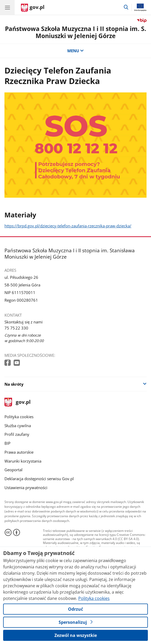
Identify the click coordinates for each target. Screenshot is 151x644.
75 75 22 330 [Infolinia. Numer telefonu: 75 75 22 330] (16, 328)
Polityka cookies (19, 417)
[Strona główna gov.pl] (33, 8)
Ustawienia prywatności (26, 488)
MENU (75, 51)
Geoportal (13, 470)
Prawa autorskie (19, 452)
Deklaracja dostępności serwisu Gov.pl (39, 479)
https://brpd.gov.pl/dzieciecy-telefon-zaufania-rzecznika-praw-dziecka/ (68, 226)
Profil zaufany (17, 434)
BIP (7, 443)
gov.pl (18, 402)
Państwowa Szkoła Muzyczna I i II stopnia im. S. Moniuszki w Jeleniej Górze (76, 32)
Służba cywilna (18, 426)
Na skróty (14, 384)
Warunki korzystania (23, 461)
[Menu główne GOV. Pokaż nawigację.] (7, 7)
